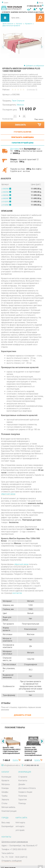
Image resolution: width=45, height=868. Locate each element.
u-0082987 (5, 198)
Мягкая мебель (8, 807)
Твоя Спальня (8, 24)
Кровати (28, 24)
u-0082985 (5, 195)
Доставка (15, 149)
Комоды (5, 788)
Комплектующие (9, 811)
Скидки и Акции (25, 792)
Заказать (28, 125)
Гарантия (22, 800)
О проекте (6, 12)
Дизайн (22, 784)
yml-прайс (20, 830)
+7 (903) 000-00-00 (34, 6)
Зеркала (5, 800)
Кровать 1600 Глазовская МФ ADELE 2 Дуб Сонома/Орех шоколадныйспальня (12, 750)
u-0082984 (5, 192)
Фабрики (14, 12)
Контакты (23, 12)
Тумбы (5, 796)
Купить (15, 760)
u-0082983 (5, 189)
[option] (23, 44)
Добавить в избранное (35, 66)
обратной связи (8, 494)
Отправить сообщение (12, 861)
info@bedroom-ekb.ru (12, 765)
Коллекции (6, 777)
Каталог (19, 24)
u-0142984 (5, 205)
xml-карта (20, 826)
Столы (4, 803)
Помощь (22, 803)
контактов (17, 593)
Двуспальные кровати (11, 26)
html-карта (20, 823)
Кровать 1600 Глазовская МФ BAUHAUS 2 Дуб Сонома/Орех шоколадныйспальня (33, 751)
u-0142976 (5, 202)
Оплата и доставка (36, 12)
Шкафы (5, 792)
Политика (23, 796)
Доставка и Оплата (27, 788)
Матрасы (6, 784)
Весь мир (6, 823)
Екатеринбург (8, 826)
